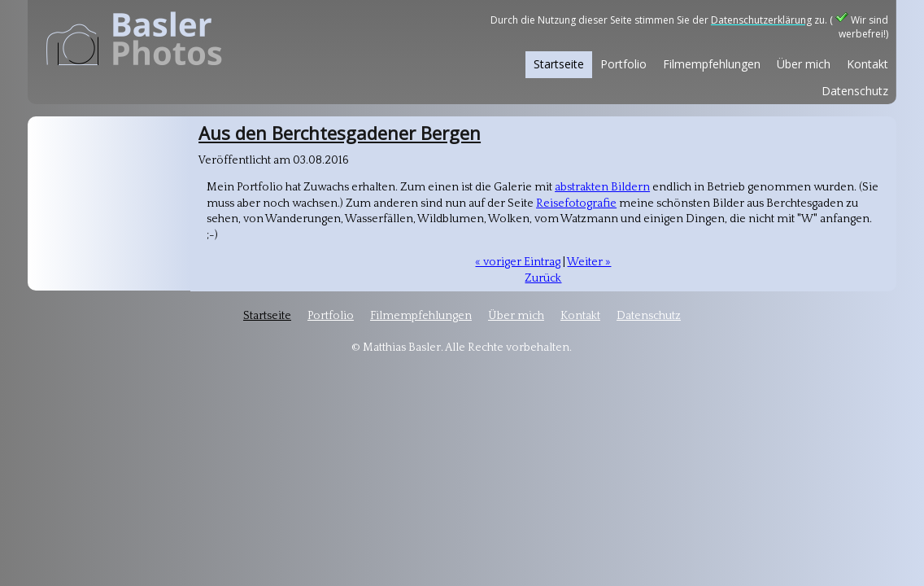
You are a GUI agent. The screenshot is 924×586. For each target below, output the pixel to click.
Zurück (543, 278)
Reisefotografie (576, 203)
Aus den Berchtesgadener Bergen (340, 133)
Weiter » (589, 262)
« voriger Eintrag (518, 262)
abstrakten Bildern (602, 187)
